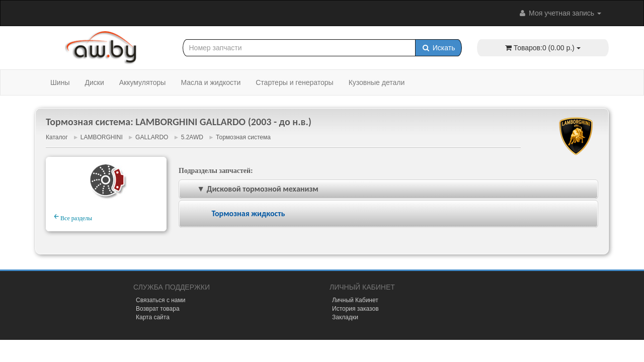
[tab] (388, 214)
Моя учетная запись (559, 13)
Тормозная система (243, 137)
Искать (438, 48)
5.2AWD (192, 137)
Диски (94, 82)
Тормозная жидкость (248, 213)
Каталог (57, 137)
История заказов (355, 309)
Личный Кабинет (355, 300)
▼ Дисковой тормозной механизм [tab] (251, 189)
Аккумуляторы (143, 82)
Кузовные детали (377, 82)
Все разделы (73, 217)
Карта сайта (153, 317)
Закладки (345, 317)
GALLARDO (152, 137)
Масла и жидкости (211, 82)
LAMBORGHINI (102, 137)
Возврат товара (158, 309)
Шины (60, 82)
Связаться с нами (160, 300)
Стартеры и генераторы (294, 82)
